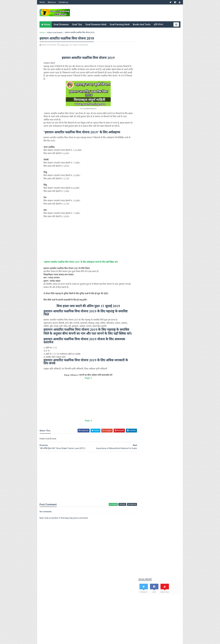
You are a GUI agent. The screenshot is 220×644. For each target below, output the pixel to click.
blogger (108, 512)
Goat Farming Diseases (150, 408)
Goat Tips (77, 24)
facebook (127, 512)
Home (43, 2)
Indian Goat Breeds (55, 32)
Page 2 (86, 428)
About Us (44, 594)
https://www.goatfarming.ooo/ (83, 600)
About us (52, 2)
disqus (117, 512)
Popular (145, 361)
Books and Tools (142, 24)
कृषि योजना (159, 24)
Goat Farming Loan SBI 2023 (151, 143)
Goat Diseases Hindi (96, 24)
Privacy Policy (94, 590)
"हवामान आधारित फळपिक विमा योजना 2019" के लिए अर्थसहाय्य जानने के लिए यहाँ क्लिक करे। (81, 265)
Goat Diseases (61, 24)
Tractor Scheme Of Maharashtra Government (165, 367)
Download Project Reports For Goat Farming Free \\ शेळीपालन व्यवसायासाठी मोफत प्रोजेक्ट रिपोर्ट (165, 382)
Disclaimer (92, 594)
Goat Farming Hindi (120, 24)
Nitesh (53, 600)
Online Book (146, 422)
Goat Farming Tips (148, 415)
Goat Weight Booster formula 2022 (154, 146)
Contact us (64, 2)
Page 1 (86, 386)
